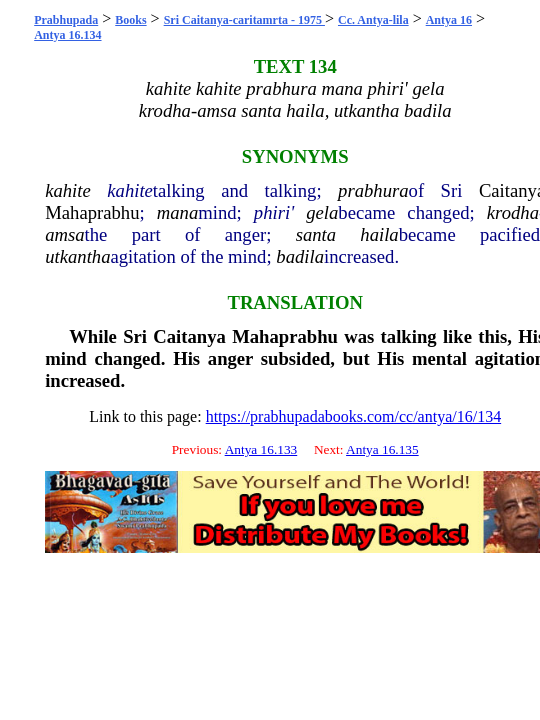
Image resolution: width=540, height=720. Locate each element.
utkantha (77, 256)
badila (300, 256)
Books (130, 20)
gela (322, 212)
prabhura (373, 190)
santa (316, 234)
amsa (64, 234)
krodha (513, 212)
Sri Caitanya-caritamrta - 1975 (244, 20)
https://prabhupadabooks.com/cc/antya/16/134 (354, 416)
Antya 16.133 (261, 449)
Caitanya (189, 336)
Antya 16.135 (382, 449)
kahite (68, 190)
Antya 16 (449, 20)
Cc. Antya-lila (373, 20)
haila (379, 234)
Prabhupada (66, 20)
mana (177, 212)
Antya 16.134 (67, 35)
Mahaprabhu (92, 212)
